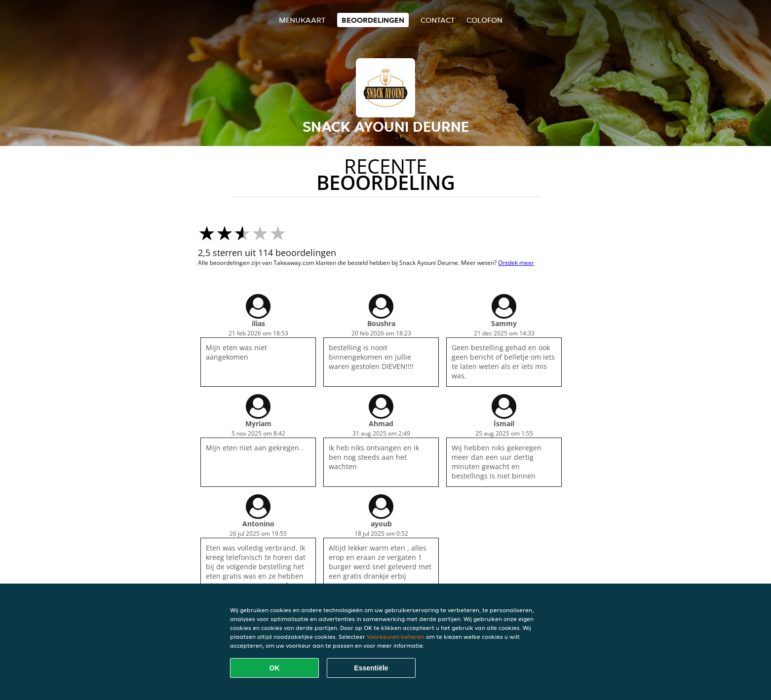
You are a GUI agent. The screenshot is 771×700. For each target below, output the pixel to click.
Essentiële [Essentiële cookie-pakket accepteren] (371, 668)
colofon (484, 20)
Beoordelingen (373, 20)
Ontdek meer (516, 263)
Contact (438, 20)
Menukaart (302, 20)
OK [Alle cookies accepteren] (275, 668)
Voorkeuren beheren (396, 637)
